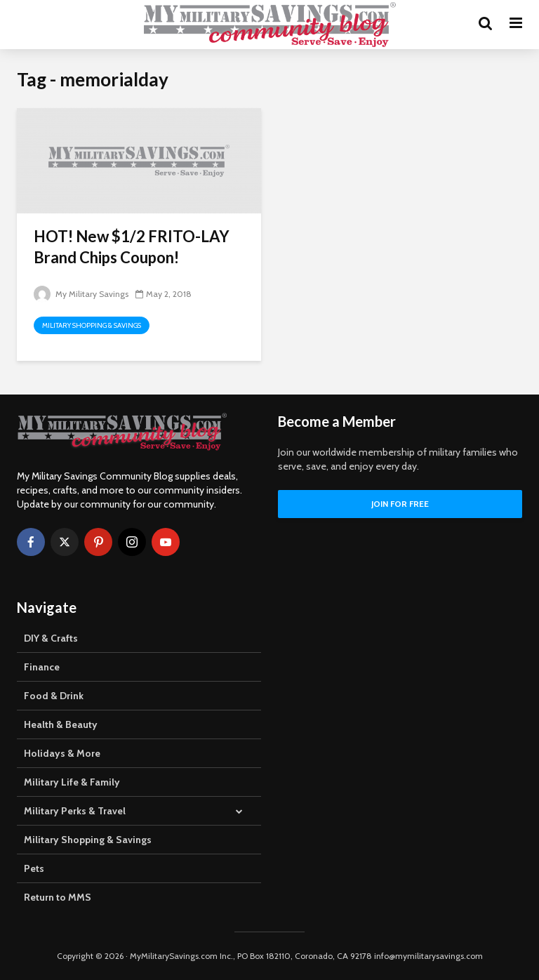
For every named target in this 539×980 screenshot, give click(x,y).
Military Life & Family (72, 782)
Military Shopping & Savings (92, 325)
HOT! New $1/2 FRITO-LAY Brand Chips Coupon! (132, 247)
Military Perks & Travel (75, 811)
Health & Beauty (61, 724)
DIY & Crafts (51, 638)
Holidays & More (62, 753)
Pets (34, 868)
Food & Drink (54, 696)
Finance (42, 667)
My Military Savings (81, 294)
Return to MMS (58, 897)
